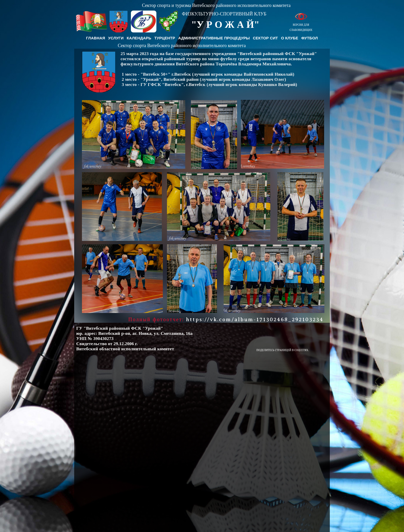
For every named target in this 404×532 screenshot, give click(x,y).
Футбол (309, 38)
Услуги (116, 38)
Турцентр (165, 38)
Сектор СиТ (265, 38)
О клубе (290, 38)
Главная (96, 38)
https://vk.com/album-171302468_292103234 (255, 320)
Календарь (139, 38)
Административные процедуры (214, 38)
